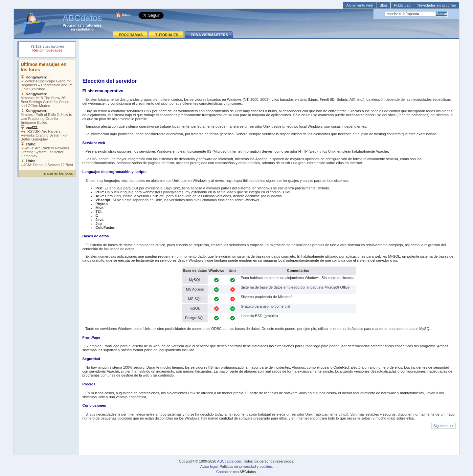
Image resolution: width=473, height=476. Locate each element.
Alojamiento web (360, 5)
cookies (266, 466)
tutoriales (94, 25)
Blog (383, 5)
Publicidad (402, 5)
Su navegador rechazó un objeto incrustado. (47, 49)
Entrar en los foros (58, 173)
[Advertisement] (269, 58)
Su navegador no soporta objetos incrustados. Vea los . (47, 113)
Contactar (224, 472)
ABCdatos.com (229, 461)
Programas (72, 25)
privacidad (247, 466)
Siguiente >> (443, 426)
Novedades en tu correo (437, 5)
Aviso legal (209, 466)
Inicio (126, 14)
